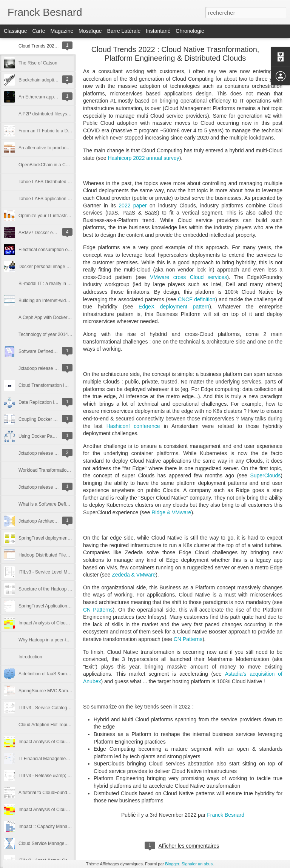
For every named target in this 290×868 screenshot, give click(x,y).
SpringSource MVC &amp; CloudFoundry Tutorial (68, 691)
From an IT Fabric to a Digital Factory (56, 131)
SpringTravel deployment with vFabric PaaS (62, 538)
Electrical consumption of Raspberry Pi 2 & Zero (67, 250)
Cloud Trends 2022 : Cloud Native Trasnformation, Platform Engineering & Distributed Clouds (175, 54)
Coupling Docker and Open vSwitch (54, 419)
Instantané (158, 31)
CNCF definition (197, 299)
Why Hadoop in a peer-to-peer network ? (59, 640)
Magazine (62, 31)
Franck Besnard (226, 815)
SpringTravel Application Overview (53, 606)
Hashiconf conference (133, 426)
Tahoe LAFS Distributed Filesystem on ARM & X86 (69, 182)
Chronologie (190, 31)
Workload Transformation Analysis (53, 470)
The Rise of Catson (38, 63)
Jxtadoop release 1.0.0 (41, 368)
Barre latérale (124, 31)
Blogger (172, 864)
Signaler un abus (197, 864)
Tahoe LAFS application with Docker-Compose (65, 199)
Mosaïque (90, 31)
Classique (15, 31)
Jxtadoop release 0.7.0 (41, 453)
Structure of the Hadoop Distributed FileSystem (66, 589)
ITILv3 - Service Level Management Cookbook (65, 572)
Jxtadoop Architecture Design (48, 521)
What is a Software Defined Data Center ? (61, 504)
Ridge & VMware (171, 512)
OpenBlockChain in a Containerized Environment (68, 165)
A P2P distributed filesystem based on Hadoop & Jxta (72, 114)
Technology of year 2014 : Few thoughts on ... (64, 334)
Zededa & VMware (134, 575)
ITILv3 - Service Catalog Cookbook (54, 708)
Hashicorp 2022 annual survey (143, 158)
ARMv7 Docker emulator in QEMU (53, 233)
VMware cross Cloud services (188, 277)
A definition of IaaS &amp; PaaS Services (60, 674)
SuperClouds (265, 475)
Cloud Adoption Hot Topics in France (55, 725)
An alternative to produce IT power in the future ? (68, 148)
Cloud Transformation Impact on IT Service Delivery (70, 385)
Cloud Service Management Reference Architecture (70, 843)
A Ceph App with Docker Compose (53, 317)
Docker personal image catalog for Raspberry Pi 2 (69, 267)
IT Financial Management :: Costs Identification (66, 759)
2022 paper (133, 205)
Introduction (30, 657)
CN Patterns (98, 610)
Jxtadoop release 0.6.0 (41, 487)
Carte (39, 31)
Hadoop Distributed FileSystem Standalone (62, 555)
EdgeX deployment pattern (174, 307)
